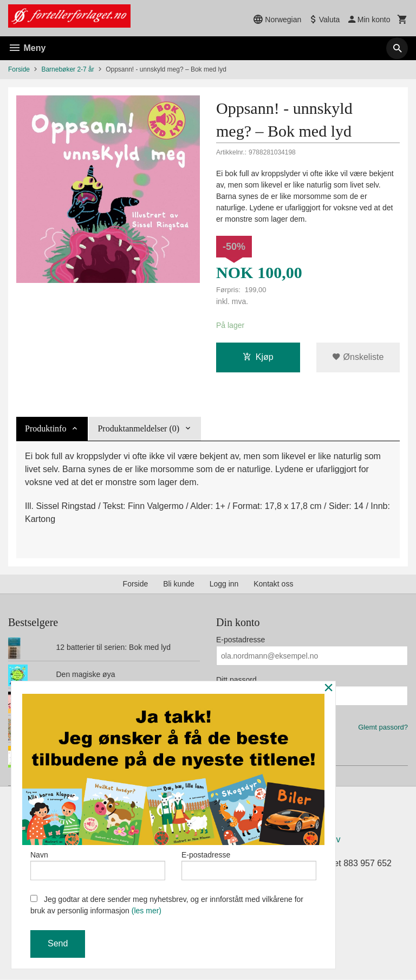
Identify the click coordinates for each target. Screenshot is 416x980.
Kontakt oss (273, 584)
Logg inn (224, 584)
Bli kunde (179, 584)
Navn (98, 865)
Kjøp (258, 357)
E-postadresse (240, 640)
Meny (27, 48)
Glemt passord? (383, 727)
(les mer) (147, 911)
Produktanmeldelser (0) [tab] (138, 428)
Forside (19, 69)
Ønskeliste (358, 357)
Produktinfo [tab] (45, 428)
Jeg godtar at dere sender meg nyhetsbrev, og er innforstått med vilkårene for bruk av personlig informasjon (167, 905)
